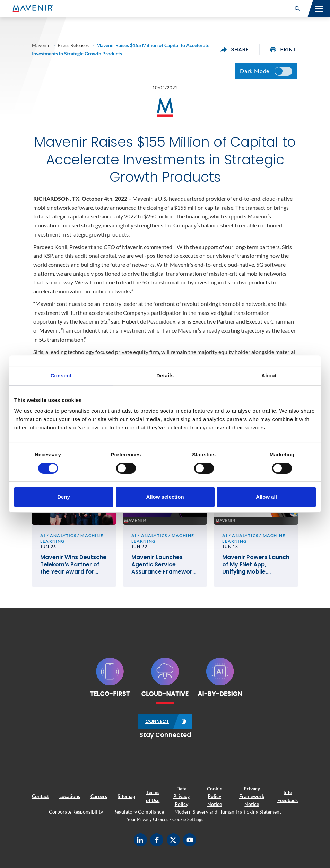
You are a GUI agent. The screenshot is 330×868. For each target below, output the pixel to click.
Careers (99, 798)
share (235, 50)
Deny (64, 497)
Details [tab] (165, 375)
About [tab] (269, 375)
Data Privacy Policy (181, 798)
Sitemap (126, 798)
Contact (40, 798)
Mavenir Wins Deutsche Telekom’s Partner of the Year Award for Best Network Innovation (73, 567)
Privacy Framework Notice (252, 798)
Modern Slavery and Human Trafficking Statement (228, 814)
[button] (297, 9)
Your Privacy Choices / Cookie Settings (165, 822)
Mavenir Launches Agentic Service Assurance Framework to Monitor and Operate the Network (163, 567)
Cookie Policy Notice (215, 798)
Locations (70, 798)
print (283, 50)
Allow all (266, 497)
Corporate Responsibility (76, 814)
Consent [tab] (61, 375)
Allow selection (165, 497)
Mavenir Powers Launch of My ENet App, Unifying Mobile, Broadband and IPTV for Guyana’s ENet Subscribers (256, 567)
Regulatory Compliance (139, 814)
